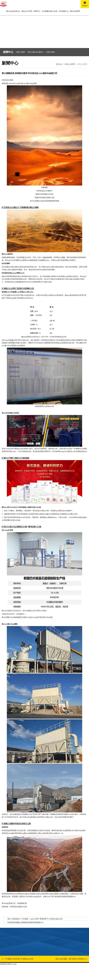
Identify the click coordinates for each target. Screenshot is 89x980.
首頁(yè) (59, 64)
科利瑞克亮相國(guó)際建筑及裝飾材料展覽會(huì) (25, 922)
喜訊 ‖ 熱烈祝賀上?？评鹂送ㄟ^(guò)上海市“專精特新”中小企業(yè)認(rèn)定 (35, 919)
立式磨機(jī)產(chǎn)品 (50, 11)
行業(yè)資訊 (50, 52)
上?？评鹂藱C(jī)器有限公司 (12, 959)
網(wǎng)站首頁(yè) (13, 11)
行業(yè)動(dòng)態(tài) (35, 52)
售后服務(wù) (64, 11)
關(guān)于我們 (27, 11)
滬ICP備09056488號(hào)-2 (78, 959)
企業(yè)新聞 (20, 52)
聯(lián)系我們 (75, 11)
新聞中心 (37, 11)
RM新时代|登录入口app (8, 964)
